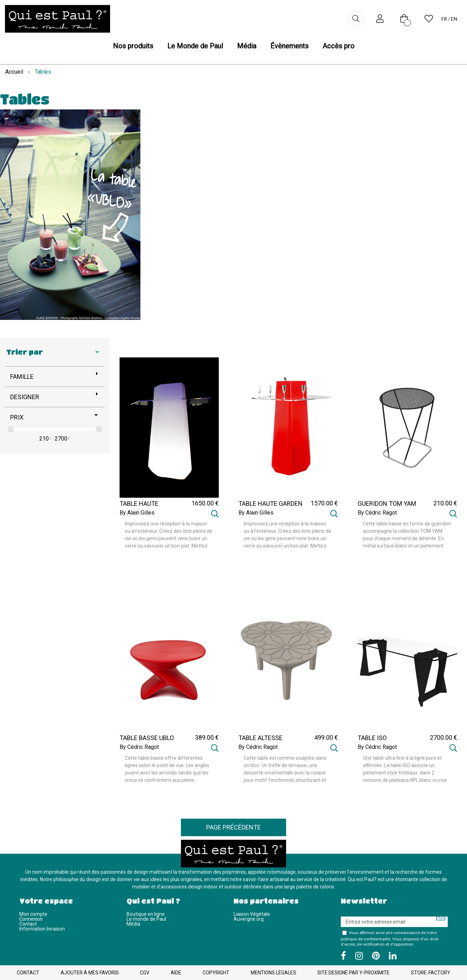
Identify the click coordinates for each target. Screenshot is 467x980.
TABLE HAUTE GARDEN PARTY (270, 507)
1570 (324, 503)
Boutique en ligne (146, 914)
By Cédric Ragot (377, 513)
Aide (176, 973)
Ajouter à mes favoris (90, 973)
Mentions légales (273, 973)
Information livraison (42, 929)
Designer (25, 397)
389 (207, 737)
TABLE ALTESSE (260, 738)
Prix (17, 417)
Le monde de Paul (146, 919)
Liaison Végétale (252, 914)
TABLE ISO (372, 738)
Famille (22, 377)
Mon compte (33, 914)
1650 (205, 503)
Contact (28, 924)
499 (326, 737)
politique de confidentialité (366, 939)
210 (44, 439)
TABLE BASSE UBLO (147, 738)
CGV (145, 973)
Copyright (216, 973)
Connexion (31, 919)
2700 (61, 439)
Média (133, 924)
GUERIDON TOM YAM (387, 504)
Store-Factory (431, 973)
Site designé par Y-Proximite (353, 973)
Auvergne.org (249, 919)
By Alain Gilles (137, 513)
